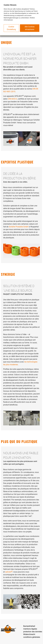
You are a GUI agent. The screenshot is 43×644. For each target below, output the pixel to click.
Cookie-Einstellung (11, 28)
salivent (9, 572)
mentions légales (30, 629)
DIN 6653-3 (13, 99)
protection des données (33, 632)
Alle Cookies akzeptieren (30, 28)
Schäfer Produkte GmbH (19, 227)
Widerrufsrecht (29, 634)
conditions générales (32, 637)
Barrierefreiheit (29, 626)
